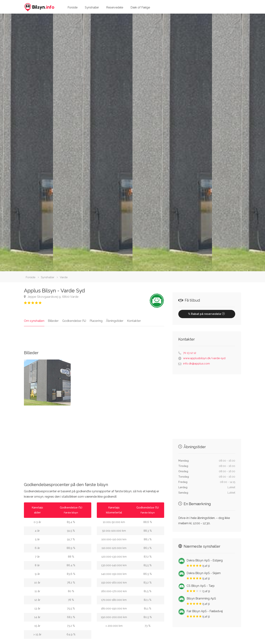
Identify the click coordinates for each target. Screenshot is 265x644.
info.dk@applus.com (196, 364)
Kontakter (134, 321)
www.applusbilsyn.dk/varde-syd (204, 358)
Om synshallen (34, 321)
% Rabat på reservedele (207, 314)
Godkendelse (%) (74, 321)
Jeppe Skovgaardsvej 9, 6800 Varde (51, 297)
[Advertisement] (94, 441)
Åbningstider (115, 321)
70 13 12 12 (190, 353)
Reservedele (115, 7)
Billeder (53, 321)
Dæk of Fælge (140, 7)
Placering (96, 321)
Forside (73, 7)
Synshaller (92, 7)
